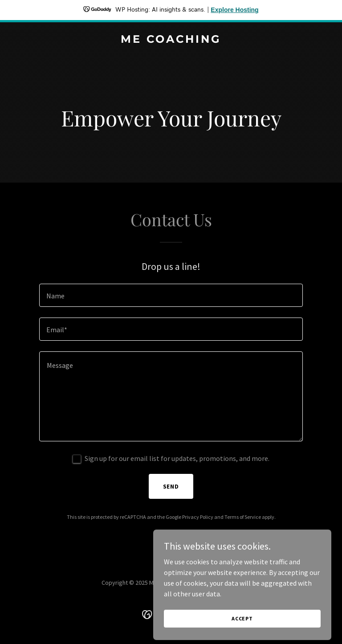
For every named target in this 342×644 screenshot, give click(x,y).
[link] (171, 40)
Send (171, 486)
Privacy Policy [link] (198, 517)
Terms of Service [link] (243, 517)
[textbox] (171, 295)
